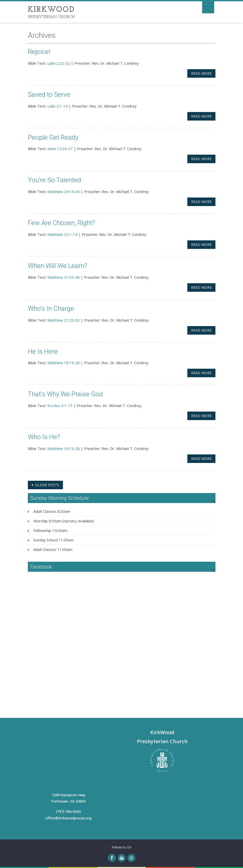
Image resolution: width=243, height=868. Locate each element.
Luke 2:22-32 (59, 63)
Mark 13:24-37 (60, 149)
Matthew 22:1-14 (62, 234)
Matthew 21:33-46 (64, 277)
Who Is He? (44, 437)
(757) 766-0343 (68, 811)
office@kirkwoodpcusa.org (68, 818)
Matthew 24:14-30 (64, 191)
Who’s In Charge (51, 309)
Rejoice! (39, 52)
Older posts (47, 485)
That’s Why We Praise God (65, 394)
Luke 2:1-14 (58, 106)
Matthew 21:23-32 (64, 320)
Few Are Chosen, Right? (61, 223)
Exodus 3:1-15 (60, 406)
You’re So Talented (54, 180)
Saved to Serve (49, 94)
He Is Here (43, 351)
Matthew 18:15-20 (64, 363)
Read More (201, 73)
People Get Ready (53, 137)
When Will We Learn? (58, 266)
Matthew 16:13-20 (64, 448)
